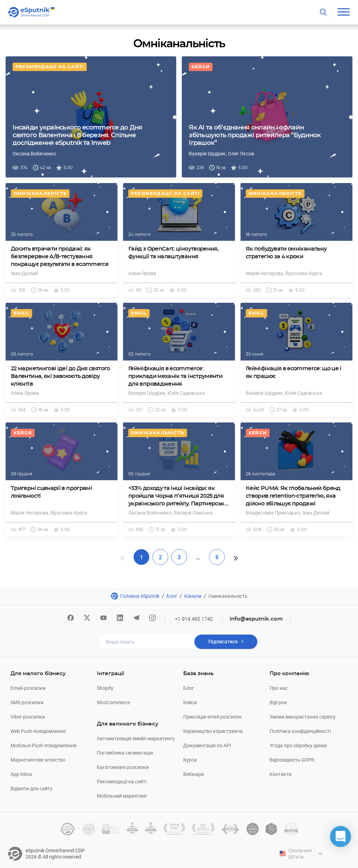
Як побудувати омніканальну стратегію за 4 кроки (286, 253)
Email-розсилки (28, 688)
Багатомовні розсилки (123, 767)
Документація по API (207, 745)
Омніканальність (40, 194)
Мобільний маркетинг (122, 796)
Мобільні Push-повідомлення (44, 745)
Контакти (281, 774)
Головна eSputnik (140, 596)
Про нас (279, 688)
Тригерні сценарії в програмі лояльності (51, 492)
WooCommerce (113, 702)
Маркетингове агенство (38, 760)
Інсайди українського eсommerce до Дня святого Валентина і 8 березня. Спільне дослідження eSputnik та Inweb (77, 135)
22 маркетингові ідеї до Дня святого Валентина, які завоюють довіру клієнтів (60, 376)
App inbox (21, 774)
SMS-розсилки (27, 702)
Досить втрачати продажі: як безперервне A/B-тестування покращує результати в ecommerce (60, 257)
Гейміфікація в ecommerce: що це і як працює (293, 372)
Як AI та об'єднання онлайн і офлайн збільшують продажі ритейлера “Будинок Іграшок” (255, 135)
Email (22, 313)
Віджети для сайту (31, 788)
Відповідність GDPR (292, 760)
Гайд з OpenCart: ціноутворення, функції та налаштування (173, 253)
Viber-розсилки (28, 717)
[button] (341, 836)
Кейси (201, 67)
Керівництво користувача (213, 731)
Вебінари (194, 774)
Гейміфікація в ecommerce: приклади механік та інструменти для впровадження (175, 376)
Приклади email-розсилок (213, 717)
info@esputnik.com (257, 619)
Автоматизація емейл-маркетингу (136, 738)
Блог (172, 596)
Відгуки (278, 702)
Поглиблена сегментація (125, 753)
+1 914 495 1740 (194, 619)
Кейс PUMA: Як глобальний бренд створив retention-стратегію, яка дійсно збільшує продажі (293, 496)
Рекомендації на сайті (50, 67)
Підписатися (223, 642)
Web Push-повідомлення (38, 731)
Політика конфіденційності (300, 731)
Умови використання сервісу (303, 717)
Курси (190, 760)
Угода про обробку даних (298, 745)
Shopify (105, 688)
